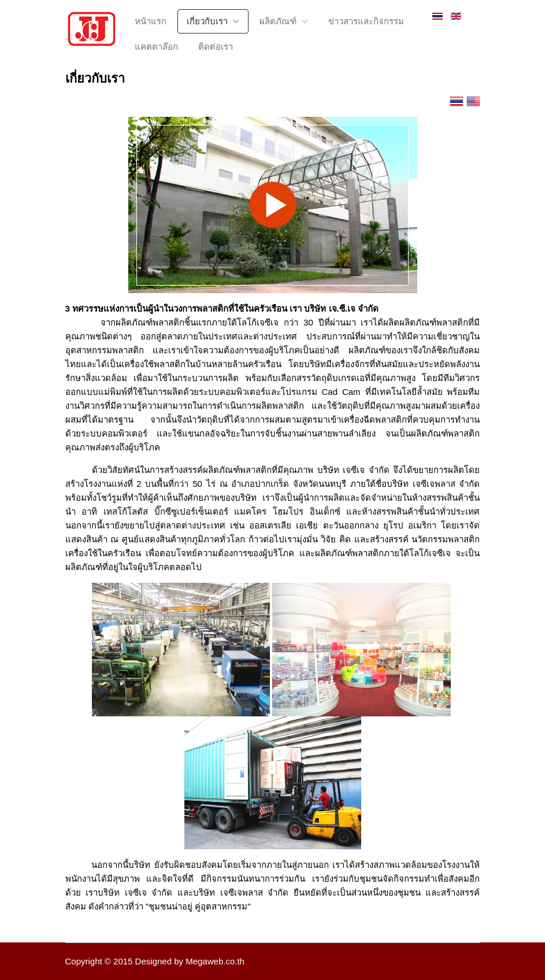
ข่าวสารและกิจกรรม (366, 21)
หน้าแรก (151, 21)
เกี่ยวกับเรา (207, 21)
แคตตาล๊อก (156, 47)
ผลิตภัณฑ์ (278, 21)
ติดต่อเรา (216, 47)
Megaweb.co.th (215, 961)
